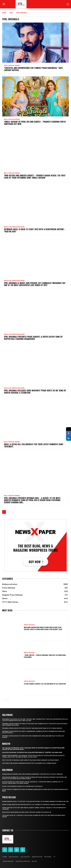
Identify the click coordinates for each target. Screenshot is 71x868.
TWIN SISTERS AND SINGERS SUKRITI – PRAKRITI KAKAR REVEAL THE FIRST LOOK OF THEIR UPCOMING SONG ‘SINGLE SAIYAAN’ (35, 177)
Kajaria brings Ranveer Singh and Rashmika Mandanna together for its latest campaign (32, 774)
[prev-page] (4, 700)
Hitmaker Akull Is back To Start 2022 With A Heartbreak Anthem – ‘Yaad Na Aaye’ (35, 230)
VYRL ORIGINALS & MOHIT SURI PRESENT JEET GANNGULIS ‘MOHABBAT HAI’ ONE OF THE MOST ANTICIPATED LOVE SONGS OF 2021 (35, 284)
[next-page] (13, 512)
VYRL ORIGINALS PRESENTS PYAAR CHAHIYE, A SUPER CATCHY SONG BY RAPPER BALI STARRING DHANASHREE (33, 338)
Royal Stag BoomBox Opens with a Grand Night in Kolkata (22, 786)
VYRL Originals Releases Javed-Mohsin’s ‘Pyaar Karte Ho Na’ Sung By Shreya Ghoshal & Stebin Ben (35, 392)
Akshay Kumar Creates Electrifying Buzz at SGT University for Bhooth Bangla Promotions (34, 805)
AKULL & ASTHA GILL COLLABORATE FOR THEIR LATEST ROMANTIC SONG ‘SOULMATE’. (34, 445)
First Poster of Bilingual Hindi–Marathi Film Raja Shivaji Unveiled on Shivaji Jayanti (31, 760)
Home (4, 12)
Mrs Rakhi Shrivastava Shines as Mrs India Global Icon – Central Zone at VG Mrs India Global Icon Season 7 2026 (43, 628)
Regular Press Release (14, 227)
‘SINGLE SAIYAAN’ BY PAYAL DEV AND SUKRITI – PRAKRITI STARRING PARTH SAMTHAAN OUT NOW (35, 123)
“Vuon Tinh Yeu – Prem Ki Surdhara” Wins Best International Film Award (45, 656)
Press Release (29, 625)
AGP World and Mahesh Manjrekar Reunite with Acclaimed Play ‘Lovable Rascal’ (29, 763)
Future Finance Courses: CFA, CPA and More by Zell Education (45, 684)
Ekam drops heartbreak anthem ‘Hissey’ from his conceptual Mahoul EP (27, 812)
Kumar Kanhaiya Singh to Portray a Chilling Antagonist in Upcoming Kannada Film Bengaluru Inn (35, 801)
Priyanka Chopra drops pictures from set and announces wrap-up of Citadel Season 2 (32, 728)
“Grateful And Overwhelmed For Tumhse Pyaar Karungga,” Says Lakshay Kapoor (33, 69)
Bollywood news (12, 66)
